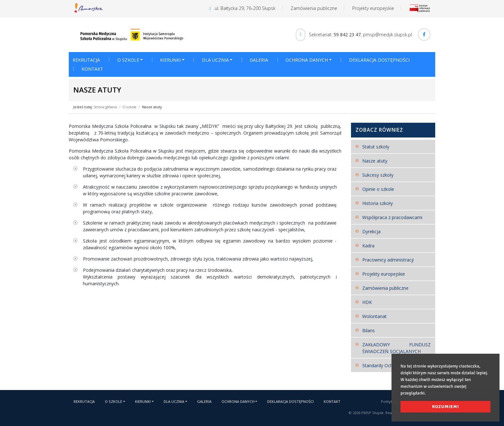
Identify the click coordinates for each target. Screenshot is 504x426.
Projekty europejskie (373, 8)
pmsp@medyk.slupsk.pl (387, 34)
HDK (367, 302)
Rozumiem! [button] (446, 407)
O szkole (128, 60)
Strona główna (105, 107)
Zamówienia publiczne (314, 8)
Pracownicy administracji (388, 260)
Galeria (259, 60)
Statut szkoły (376, 147)
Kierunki (170, 60)
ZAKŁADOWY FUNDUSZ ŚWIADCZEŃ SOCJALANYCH (397, 348)
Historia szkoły (378, 203)
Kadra (368, 246)
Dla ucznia (215, 60)
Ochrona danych (307, 60)
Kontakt (92, 69)
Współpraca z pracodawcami (392, 217)
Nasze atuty (152, 107)
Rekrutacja (86, 60)
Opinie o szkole (378, 189)
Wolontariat (374, 316)
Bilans (369, 330)
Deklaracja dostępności (379, 60)
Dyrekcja (371, 231)
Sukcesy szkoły (378, 175)
